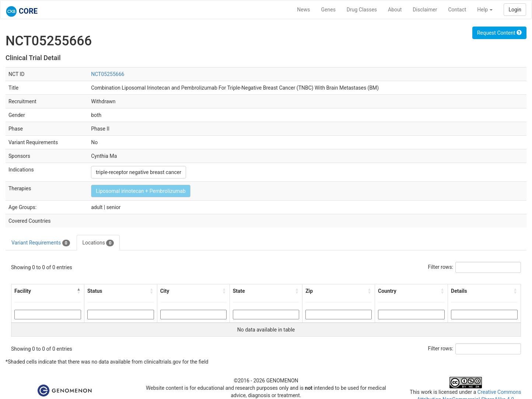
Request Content (499, 33)
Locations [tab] (98, 243)
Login (515, 10)
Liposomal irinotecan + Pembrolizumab (141, 191)
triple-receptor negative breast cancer (139, 172)
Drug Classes (362, 10)
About (395, 10)
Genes (328, 10)
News (303, 10)
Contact (457, 10)
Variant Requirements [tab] (41, 243)
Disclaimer (425, 10)
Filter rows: (441, 267)
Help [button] (485, 10)
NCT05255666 (108, 74)
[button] (79, 291)
